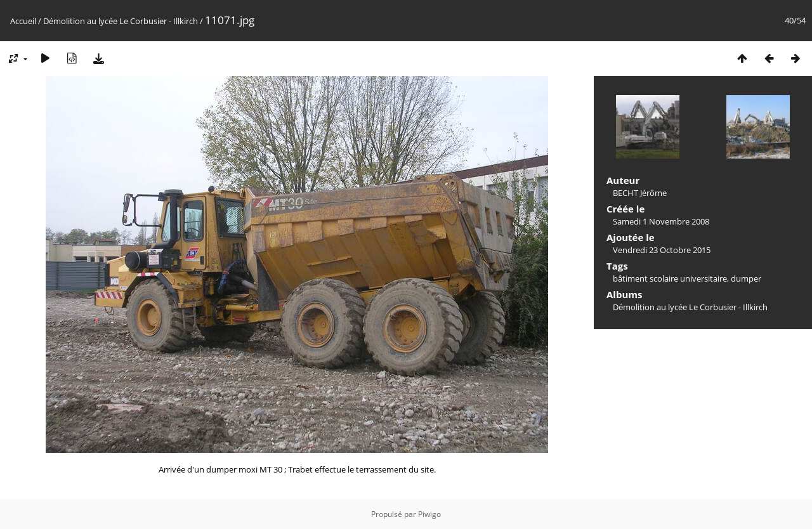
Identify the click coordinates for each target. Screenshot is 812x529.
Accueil (23, 21)
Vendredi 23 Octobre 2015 (662, 250)
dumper (746, 278)
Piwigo (429, 514)
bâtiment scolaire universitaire (670, 278)
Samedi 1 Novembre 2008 (661, 221)
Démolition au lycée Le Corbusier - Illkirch (121, 21)
